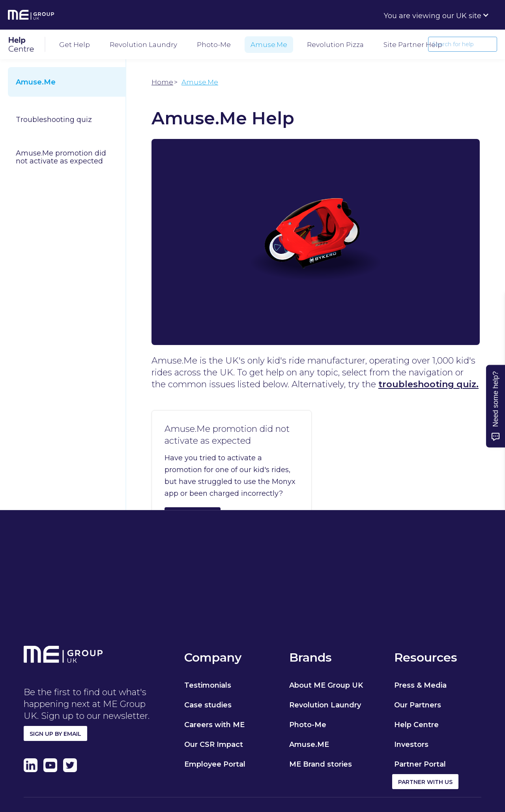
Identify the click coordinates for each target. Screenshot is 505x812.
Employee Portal (215, 764)
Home (162, 82)
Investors (411, 744)
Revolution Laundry (143, 45)
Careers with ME (214, 725)
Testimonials (208, 685)
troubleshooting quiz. (428, 384)
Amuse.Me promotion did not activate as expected (61, 157)
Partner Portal (420, 764)
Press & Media (420, 685)
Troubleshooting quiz (54, 120)
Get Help (75, 45)
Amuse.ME (309, 744)
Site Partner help (413, 45)
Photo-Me (214, 45)
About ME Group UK (326, 685)
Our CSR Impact (214, 744)
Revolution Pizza (335, 45)
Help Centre (416, 725)
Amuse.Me (269, 45)
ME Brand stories (321, 764)
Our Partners (418, 705)
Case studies (208, 705)
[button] (437, 15)
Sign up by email (55, 734)
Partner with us (425, 782)
